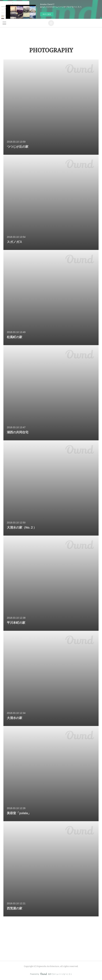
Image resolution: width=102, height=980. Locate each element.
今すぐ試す (47, 14)
